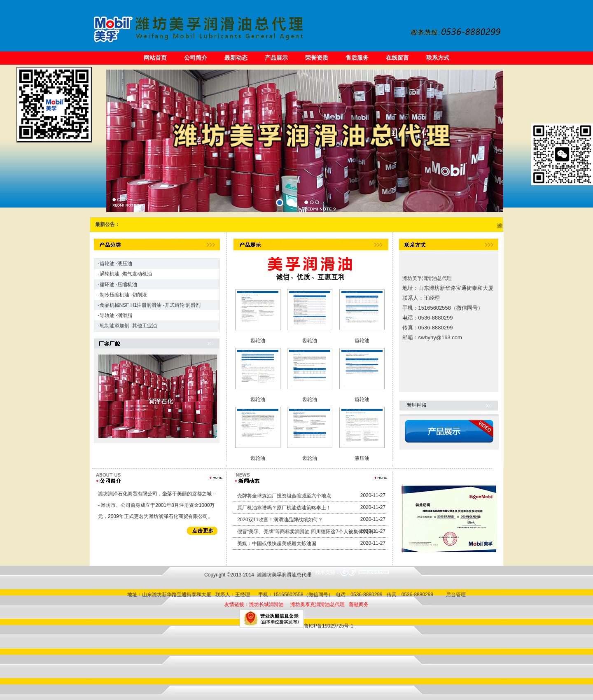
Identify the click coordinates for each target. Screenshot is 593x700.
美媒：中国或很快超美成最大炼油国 (277, 544)
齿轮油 (107, 264)
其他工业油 (145, 326)
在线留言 (397, 58)
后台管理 (454, 595)
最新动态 (236, 58)
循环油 (107, 285)
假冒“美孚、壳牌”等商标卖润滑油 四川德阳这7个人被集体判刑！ (308, 532)
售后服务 (357, 58)
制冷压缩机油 (114, 295)
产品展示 (276, 58)
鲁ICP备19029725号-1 (329, 626)
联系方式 (438, 58)
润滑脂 (125, 315)
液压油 (125, 264)
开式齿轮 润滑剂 (183, 305)
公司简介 (196, 58)
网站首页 (155, 58)
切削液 (140, 295)
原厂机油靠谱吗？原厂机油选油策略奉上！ (284, 508)
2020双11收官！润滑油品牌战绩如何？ (280, 520)
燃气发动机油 (137, 274)
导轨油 (107, 315)
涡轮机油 (110, 274)
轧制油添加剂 (114, 326)
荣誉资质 (317, 58)
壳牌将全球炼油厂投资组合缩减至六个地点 (284, 496)
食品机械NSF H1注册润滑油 (131, 305)
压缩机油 (127, 285)
